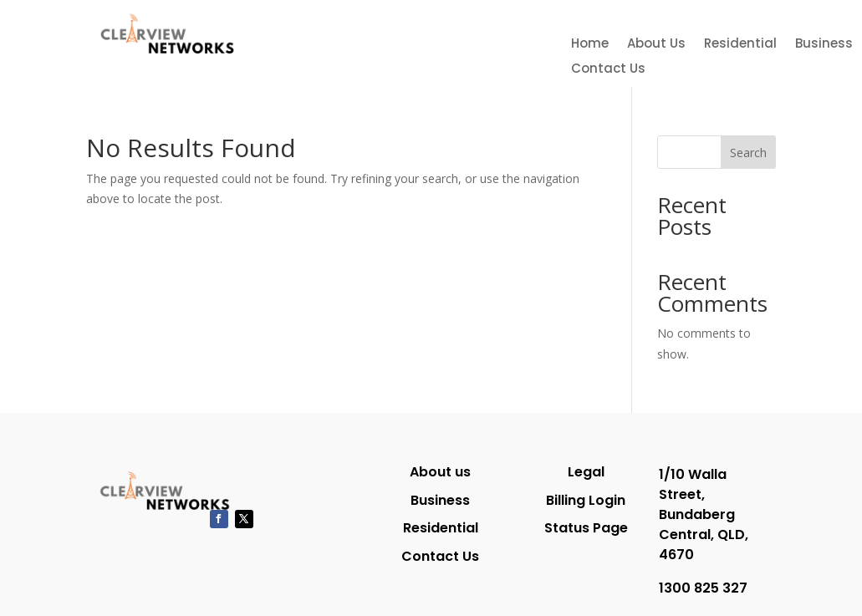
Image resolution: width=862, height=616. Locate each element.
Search (748, 153)
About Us (656, 45)
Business (824, 45)
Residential (740, 45)
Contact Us (608, 70)
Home (590, 45)
